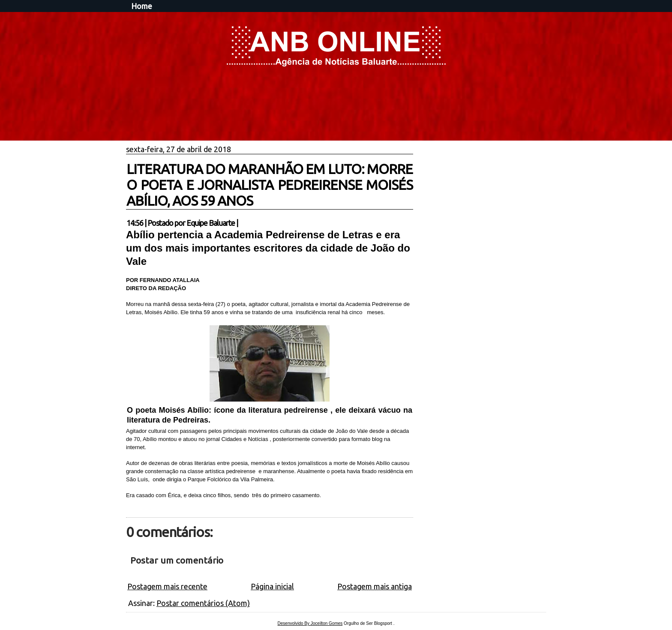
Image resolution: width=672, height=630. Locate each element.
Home (142, 6)
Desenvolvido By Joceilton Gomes (310, 623)
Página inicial (272, 586)
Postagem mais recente (167, 586)
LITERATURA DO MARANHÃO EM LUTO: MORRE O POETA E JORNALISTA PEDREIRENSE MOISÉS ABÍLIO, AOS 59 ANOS (270, 185)
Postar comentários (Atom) (203, 603)
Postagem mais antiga (375, 586)
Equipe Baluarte (211, 223)
